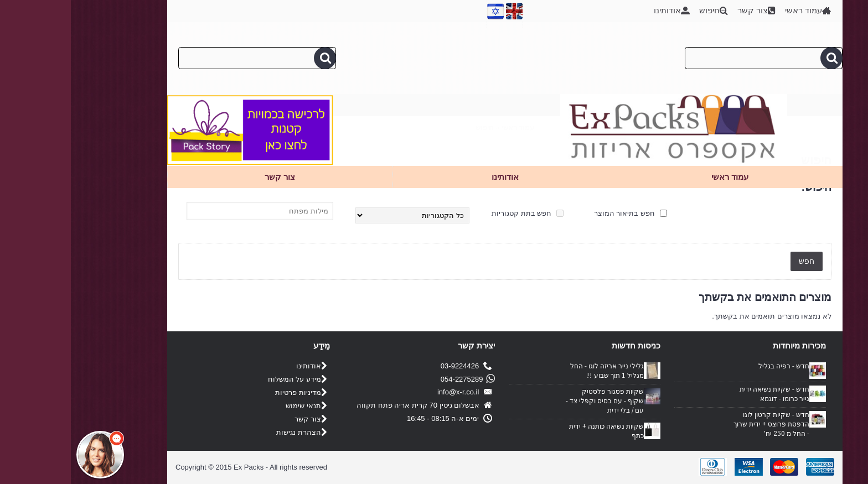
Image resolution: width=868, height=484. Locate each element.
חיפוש (414, 127)
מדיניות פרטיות (230, 393)
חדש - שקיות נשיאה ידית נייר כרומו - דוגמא (704, 394)
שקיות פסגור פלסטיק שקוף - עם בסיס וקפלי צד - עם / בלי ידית (534, 401)
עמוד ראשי (447, 127)
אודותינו (241, 366)
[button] (29, 455)
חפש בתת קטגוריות (457, 213)
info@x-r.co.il (394, 392)
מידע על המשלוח (226, 380)
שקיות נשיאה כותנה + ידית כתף (536, 431)
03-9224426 (396, 366)
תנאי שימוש (235, 406)
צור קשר (240, 420)
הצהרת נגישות (231, 433)
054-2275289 (396, 379)
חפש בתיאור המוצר (560, 213)
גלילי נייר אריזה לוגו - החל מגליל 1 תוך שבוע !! (536, 371)
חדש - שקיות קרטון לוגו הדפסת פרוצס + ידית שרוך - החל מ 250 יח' (701, 424)
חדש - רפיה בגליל (713, 366)
